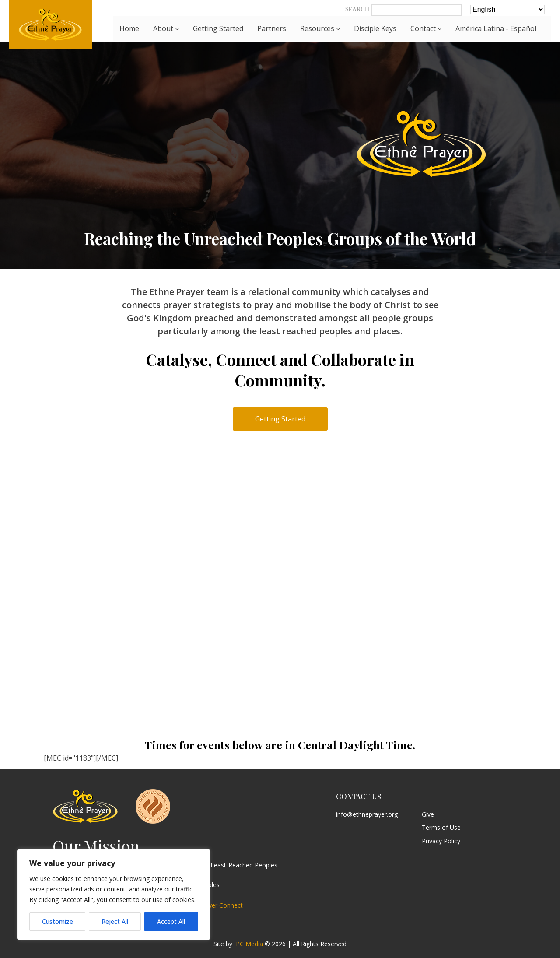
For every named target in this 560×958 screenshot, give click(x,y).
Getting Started (218, 28)
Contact (426, 28)
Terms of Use (441, 828)
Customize (58, 921)
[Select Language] (507, 9)
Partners (272, 28)
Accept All (171, 921)
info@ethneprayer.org (367, 815)
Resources (320, 28)
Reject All (115, 921)
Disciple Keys (375, 28)
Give (428, 815)
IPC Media (248, 944)
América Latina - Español (496, 28)
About (166, 28)
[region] (114, 895)
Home (129, 28)
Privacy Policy (441, 841)
